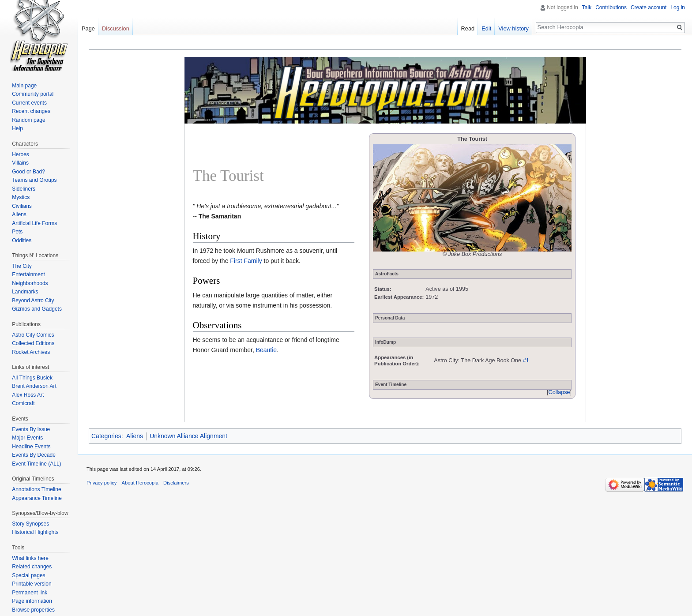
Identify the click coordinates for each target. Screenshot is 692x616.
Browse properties (33, 610)
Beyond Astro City (33, 300)
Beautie (266, 350)
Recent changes (31, 111)
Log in (678, 8)
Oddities (22, 240)
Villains (20, 163)
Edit (486, 28)
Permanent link (30, 593)
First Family (246, 261)
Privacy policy (102, 483)
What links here (30, 558)
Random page (28, 120)
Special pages (28, 575)
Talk (587, 8)
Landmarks (25, 292)
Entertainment (28, 274)
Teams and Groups (34, 180)
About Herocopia (140, 483)
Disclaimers (176, 483)
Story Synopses (30, 524)
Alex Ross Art (28, 395)
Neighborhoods (30, 283)
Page (88, 28)
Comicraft (23, 403)
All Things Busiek (32, 378)
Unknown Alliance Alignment (188, 436)
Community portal (33, 94)
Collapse (559, 392)
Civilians (22, 206)
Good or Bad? (28, 172)
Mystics (21, 197)
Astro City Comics (33, 335)
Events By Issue (31, 429)
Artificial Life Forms (34, 223)
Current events (29, 103)
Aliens (135, 436)
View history (513, 28)
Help (17, 128)
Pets (17, 232)
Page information (32, 601)
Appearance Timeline (37, 498)
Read (468, 28)
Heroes (21, 154)
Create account (649, 8)
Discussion (116, 28)
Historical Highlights (35, 532)
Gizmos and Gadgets (37, 309)
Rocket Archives (31, 352)
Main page (24, 86)
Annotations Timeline (36, 489)
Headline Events (31, 447)
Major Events (27, 438)
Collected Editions (33, 343)
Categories (106, 436)
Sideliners (24, 189)
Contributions (611, 8)
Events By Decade (34, 455)
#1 (526, 361)
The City (22, 266)
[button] (559, 393)
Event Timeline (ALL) (36, 464)
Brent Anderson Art (34, 386)
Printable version (32, 584)
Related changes (32, 567)
